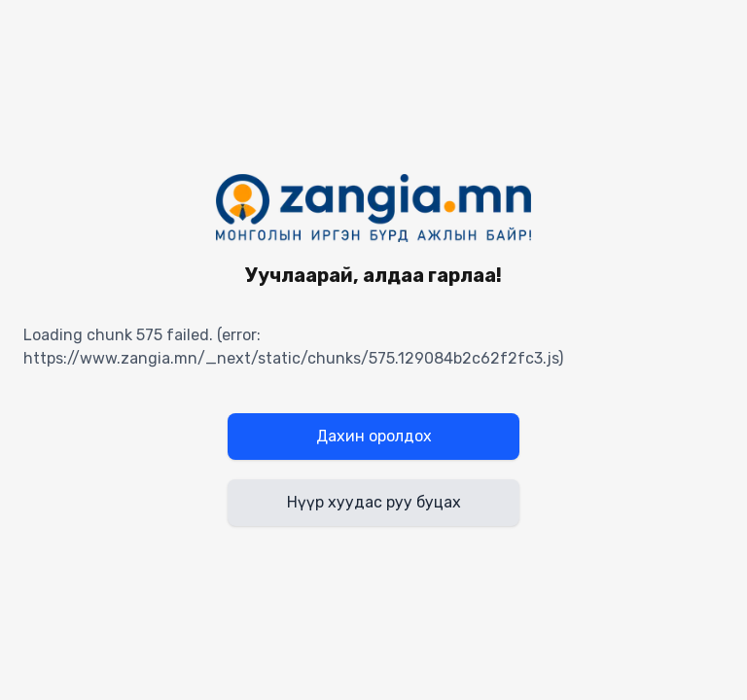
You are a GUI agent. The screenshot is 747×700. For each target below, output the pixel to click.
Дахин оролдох (374, 436)
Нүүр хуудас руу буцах (374, 502)
